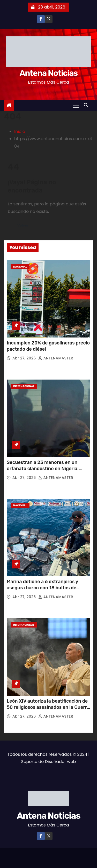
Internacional (24, 386)
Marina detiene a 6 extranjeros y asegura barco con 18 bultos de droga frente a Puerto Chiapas (42, 588)
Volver (23, 225)
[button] (87, 105)
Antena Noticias (48, 73)
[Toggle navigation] (76, 105)
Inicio (20, 131)
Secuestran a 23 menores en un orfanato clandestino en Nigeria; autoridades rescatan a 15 (43, 469)
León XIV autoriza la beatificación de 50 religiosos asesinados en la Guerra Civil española (48, 707)
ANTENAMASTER (56, 358)
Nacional (20, 267)
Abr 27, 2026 (25, 358)
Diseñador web (60, 762)
